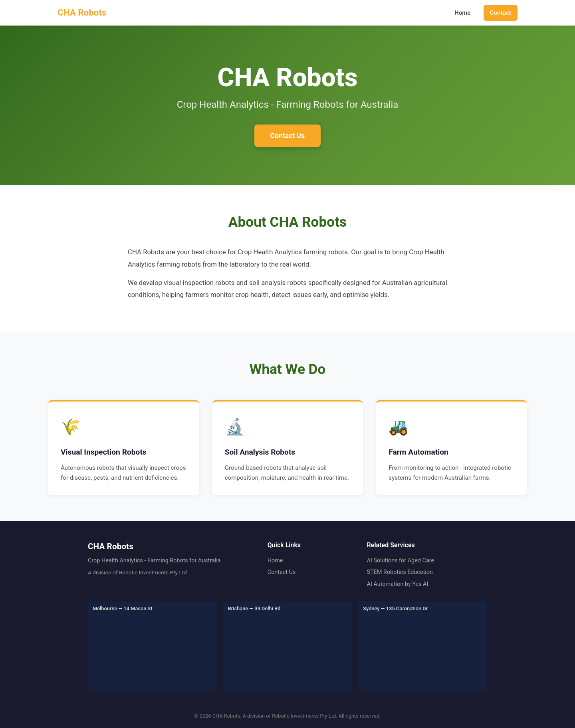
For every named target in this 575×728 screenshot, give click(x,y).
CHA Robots (82, 12)
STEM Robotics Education (400, 572)
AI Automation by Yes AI (398, 584)
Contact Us (288, 136)
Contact (501, 13)
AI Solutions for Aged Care (401, 561)
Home (463, 13)
